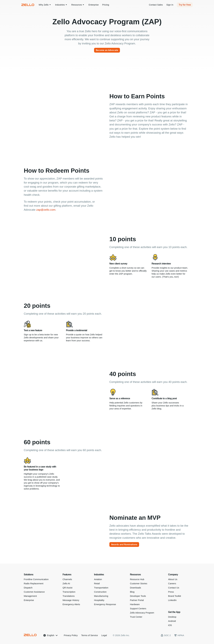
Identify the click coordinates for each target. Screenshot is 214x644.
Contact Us (174, 588)
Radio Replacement (34, 583)
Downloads (136, 588)
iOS (170, 625)
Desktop (172, 617)
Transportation (101, 588)
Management (30, 596)
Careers (172, 583)
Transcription (69, 592)
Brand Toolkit (174, 596)
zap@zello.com (46, 210)
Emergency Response (105, 604)
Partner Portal (137, 600)
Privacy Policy (71, 635)
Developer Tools (138, 596)
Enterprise (29, 600)
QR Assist (67, 588)
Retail (97, 583)
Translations (69, 596)
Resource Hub (137, 579)
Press (171, 592)
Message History (71, 600)
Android (172, 621)
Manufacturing (101, 596)
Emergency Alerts (71, 604)
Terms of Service (90, 635)
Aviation (98, 579)
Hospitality (99, 600)
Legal (104, 635)
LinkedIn (172, 600)
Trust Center (136, 617)
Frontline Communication (36, 579)
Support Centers (138, 608)
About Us (173, 579)
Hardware (135, 604)
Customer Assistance (34, 592)
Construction (100, 592)
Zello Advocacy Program (142, 613)
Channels (67, 579)
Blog (132, 592)
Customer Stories (139, 583)
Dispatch (28, 588)
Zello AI (66, 583)
